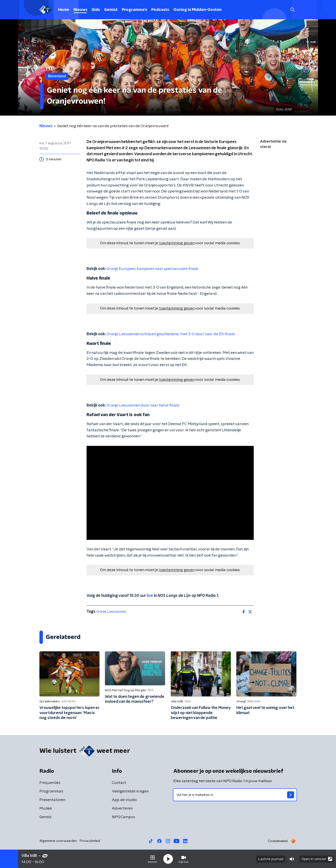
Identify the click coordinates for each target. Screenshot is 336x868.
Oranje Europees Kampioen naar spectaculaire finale (152, 269)
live (150, 596)
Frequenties (50, 783)
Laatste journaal (271, 859)
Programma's (134, 10)
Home (64, 10)
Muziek (46, 808)
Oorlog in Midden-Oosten (197, 10)
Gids (96, 10)
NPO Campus (123, 817)
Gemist (111, 10)
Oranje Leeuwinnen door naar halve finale (143, 405)
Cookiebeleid (278, 841)
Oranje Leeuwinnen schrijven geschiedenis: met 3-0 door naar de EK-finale (171, 334)
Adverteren (122, 808)
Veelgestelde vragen (130, 791)
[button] (152, 859)
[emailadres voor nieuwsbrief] (235, 795)
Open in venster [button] (317, 859)
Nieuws (80, 10)
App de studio (124, 800)
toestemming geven (177, 243)
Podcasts (160, 10)
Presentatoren (52, 800)
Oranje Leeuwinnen (111, 612)
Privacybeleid (90, 841)
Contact (119, 783)
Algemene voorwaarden (58, 841)
